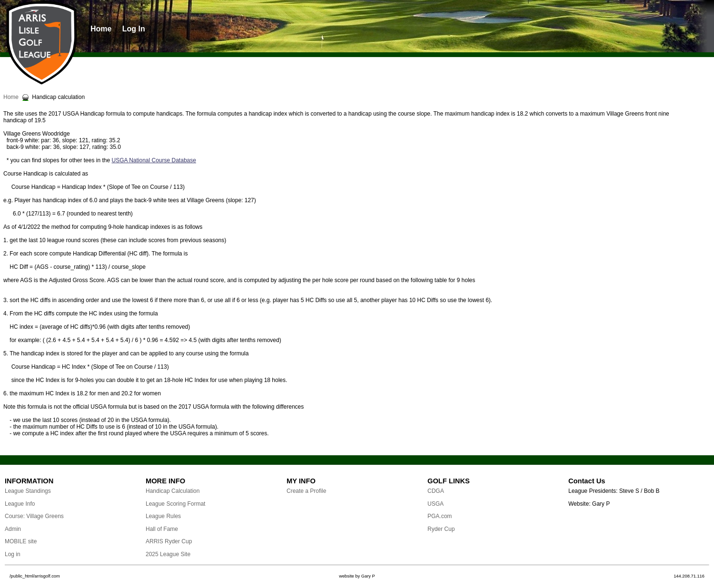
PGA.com (440, 516)
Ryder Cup (441, 529)
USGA (436, 504)
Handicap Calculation (173, 491)
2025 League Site (168, 554)
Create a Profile (306, 491)
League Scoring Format (175, 504)
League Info (20, 504)
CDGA (436, 491)
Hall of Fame (162, 529)
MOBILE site (21, 541)
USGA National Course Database (154, 160)
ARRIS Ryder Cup (169, 541)
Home (101, 29)
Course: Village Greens (34, 516)
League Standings (28, 491)
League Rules (163, 516)
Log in (13, 554)
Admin (13, 529)
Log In (134, 29)
